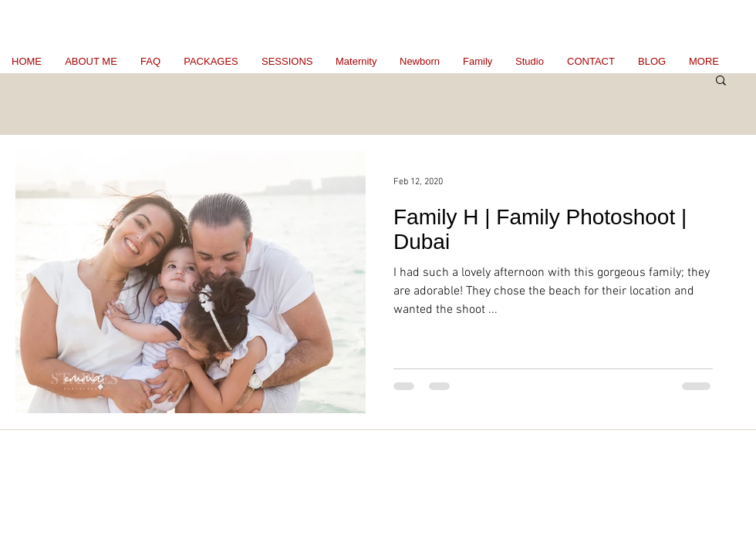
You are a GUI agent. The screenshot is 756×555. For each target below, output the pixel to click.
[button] (721, 81)
